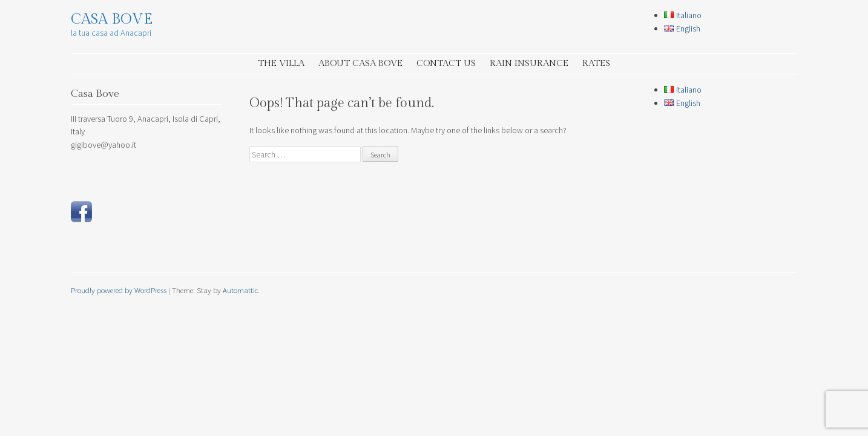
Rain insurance (529, 63)
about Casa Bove (360, 63)
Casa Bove (112, 19)
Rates (596, 63)
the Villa (281, 63)
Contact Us (446, 63)
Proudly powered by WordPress (119, 290)
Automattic (240, 290)
